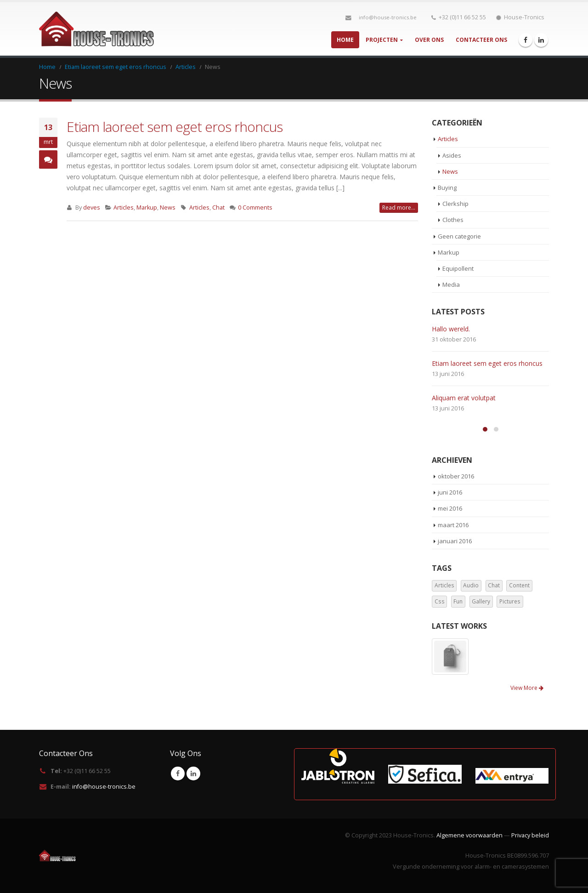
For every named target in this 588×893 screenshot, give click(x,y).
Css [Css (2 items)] (440, 601)
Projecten (382, 40)
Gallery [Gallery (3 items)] (481, 601)
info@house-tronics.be (388, 17)
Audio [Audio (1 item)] (471, 585)
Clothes (453, 220)
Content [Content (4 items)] (519, 585)
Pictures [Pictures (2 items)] (510, 601)
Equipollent (458, 268)
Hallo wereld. (451, 329)
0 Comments (255, 208)
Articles (124, 208)
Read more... (399, 208)
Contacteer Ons (481, 40)
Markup (147, 208)
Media (451, 284)
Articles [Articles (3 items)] (444, 585)
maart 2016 (453, 525)
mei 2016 (450, 508)
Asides (452, 155)
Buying (447, 188)
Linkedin (193, 774)
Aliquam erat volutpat (464, 398)
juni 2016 (450, 492)
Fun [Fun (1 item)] (458, 601)
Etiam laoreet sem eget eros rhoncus (175, 127)
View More (527, 688)
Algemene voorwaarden (469, 835)
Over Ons (429, 40)
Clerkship (455, 204)
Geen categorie (459, 236)
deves (92, 208)
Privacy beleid (530, 835)
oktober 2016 (456, 476)
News (168, 208)
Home (345, 40)
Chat (218, 208)
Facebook (178, 774)
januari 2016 (455, 541)
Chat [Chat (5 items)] (494, 585)
